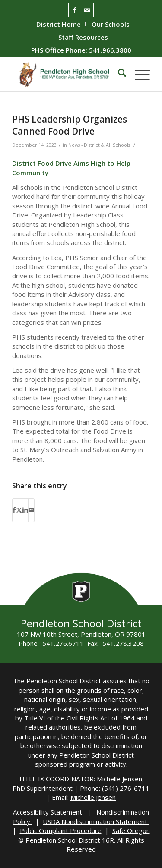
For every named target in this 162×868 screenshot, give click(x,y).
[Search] (118, 74)
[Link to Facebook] (75, 10)
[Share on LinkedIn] (25, 510)
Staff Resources (83, 37)
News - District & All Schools (99, 145)
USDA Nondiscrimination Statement (96, 821)
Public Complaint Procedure (61, 830)
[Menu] (138, 74)
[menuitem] (59, 24)
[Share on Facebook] (14, 510)
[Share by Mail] (31, 510)
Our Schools (111, 24)
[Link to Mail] (87, 10)
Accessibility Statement (48, 812)
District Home (59, 24)
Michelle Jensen (93, 797)
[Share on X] (19, 510)
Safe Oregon (131, 830)
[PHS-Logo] (67, 74)
